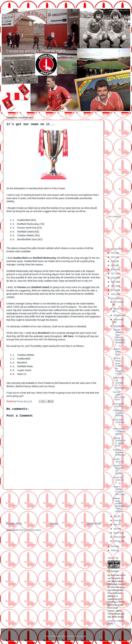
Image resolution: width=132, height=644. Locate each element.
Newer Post (14, 524)
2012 (114, 294)
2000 (114, 550)
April (116, 529)
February (118, 537)
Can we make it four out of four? (119, 396)
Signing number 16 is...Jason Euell (119, 442)
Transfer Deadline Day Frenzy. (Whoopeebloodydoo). (119, 337)
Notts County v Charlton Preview (119, 431)
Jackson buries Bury (117, 352)
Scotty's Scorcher (118, 460)
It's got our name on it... (118, 480)
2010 (114, 546)
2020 (114, 261)
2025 (114, 253)
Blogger (83, 636)
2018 (114, 269)
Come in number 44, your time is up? (119, 490)
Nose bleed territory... (119, 405)
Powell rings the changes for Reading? (119, 383)
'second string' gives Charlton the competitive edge (119, 366)
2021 (114, 257)
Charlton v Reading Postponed (119, 452)
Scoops (115, 571)
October (118, 315)
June (116, 520)
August (117, 326)
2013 (114, 290)
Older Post (94, 524)
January (118, 541)
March (117, 533)
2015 (114, 282)
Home (54, 524)
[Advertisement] (53, 506)
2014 (114, 286)
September (119, 319)
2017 (114, 273)
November (118, 309)
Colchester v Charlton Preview (119, 413)
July (116, 516)
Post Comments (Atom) (30, 530)
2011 (114, 298)
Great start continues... (119, 422)
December (118, 302)
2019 (114, 265)
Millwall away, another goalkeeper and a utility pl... (119, 505)
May (116, 524)
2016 (114, 278)
